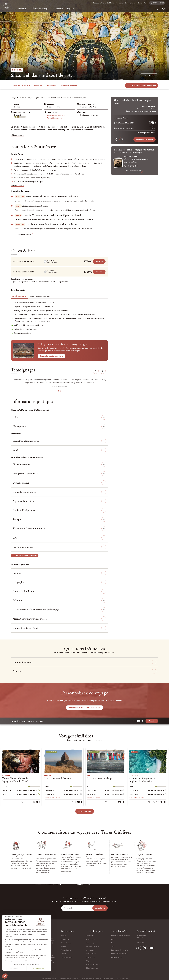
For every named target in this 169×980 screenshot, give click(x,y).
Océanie (64, 954)
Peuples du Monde (93, 946)
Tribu (113, 946)
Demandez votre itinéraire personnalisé (85, 708)
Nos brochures (116, 957)
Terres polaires (67, 957)
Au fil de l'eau (91, 957)
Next (103, 371)
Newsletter (142, 3)
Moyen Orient (66, 950)
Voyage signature (92, 943)
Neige (88, 961)
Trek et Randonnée (55, 118)
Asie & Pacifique (67, 943)
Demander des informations (52, 356)
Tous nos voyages (85, 811)
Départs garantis (92, 968)
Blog (113, 939)
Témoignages (51, 85)
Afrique (64, 936)
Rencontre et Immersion (57, 115)
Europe (64, 946)
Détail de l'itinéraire (24, 235)
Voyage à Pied (91, 939)
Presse (114, 943)
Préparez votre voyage (119, 954)
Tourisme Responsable (126, 3)
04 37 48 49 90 (140, 943)
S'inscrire (99, 261)
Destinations (21, 9)
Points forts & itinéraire (21, 85)
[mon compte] (163, 9)
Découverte (90, 936)
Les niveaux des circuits (120, 950)
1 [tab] (58, 391)
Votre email (68, 908)
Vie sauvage (90, 950)
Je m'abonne (100, 908)
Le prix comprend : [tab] (20, 296)
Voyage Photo (91, 954)
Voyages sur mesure (93, 964)
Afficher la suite (18, 135)
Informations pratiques (68, 85)
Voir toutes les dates (52, 798)
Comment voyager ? (64, 9)
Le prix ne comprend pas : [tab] (40, 296)
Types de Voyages (41, 9)
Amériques (65, 939)
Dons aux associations (23, 333)
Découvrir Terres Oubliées (103, 3)
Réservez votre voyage (145, 139)
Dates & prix (38, 85)
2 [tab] (61, 391)
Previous (96, 371)
